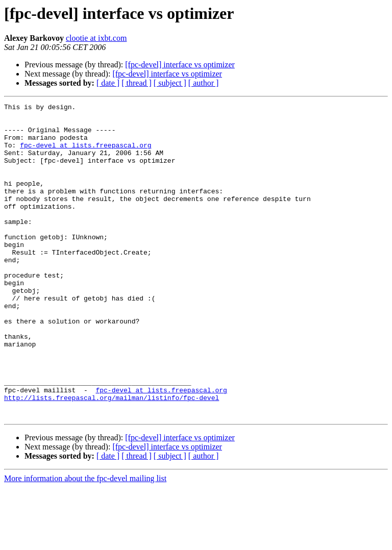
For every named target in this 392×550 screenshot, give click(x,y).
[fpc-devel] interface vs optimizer (180, 65)
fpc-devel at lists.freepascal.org (85, 154)
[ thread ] (137, 83)
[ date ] (108, 83)
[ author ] (204, 83)
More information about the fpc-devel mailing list (85, 541)
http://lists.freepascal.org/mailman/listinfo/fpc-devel (112, 457)
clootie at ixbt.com (96, 38)
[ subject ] (170, 83)
